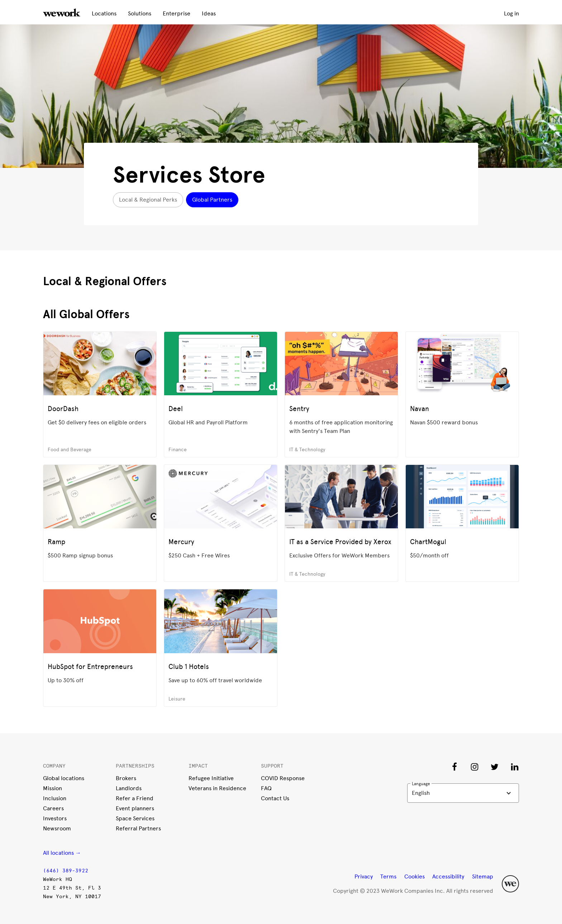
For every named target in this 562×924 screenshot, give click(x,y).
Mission (53, 788)
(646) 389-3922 (66, 871)
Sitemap (483, 876)
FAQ (266, 788)
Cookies (415, 876)
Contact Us (275, 798)
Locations (104, 13)
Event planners (135, 808)
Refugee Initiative (211, 778)
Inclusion (55, 798)
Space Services (135, 818)
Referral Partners (138, 828)
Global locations (64, 778)
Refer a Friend (135, 798)
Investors (55, 818)
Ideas (209, 13)
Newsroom (57, 828)
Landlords (129, 788)
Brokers (126, 778)
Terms (388, 876)
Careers (53, 808)
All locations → (62, 853)
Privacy (364, 876)
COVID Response (283, 778)
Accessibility (448, 876)
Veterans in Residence (217, 788)
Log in (511, 13)
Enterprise (177, 13)
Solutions (140, 13)
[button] (463, 793)
